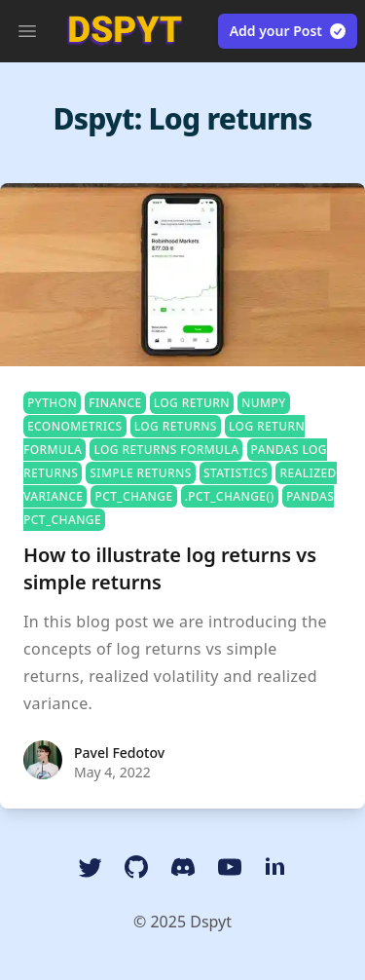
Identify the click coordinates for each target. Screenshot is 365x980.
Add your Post (289, 31)
